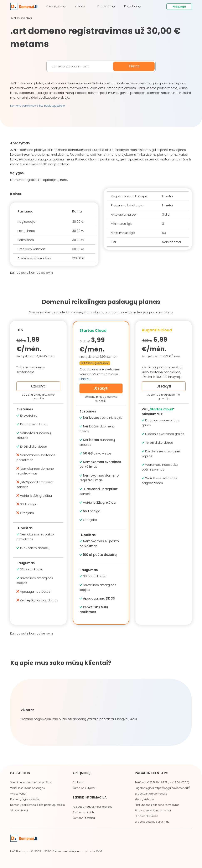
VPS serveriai (18, 794)
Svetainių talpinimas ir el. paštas (31, 782)
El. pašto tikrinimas (146, 816)
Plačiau (85, 379)
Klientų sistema (144, 799)
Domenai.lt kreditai (84, 818)
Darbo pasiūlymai (84, 788)
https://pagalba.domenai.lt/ (172, 788)
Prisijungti (179, 7)
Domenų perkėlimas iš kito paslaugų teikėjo (38, 805)
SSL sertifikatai (19, 810)
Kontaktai (78, 782)
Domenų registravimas (25, 799)
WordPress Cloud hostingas (27, 788)
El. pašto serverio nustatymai (153, 810)
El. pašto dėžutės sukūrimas (152, 822)
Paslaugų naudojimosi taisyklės (92, 807)
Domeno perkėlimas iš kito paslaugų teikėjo (38, 106)
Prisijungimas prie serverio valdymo (157, 805)
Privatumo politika (84, 812)
